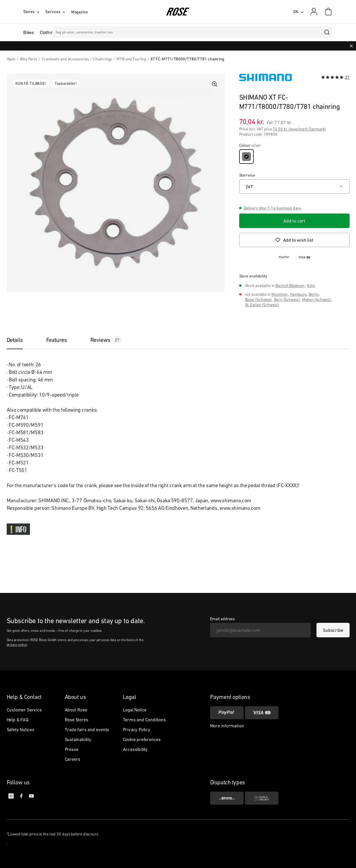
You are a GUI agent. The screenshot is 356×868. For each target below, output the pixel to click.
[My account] (314, 12)
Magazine (79, 12)
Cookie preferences (142, 739)
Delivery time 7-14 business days (273, 208)
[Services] (58, 12)
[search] (327, 32)
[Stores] (34, 12)
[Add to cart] (294, 221)
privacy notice (17, 645)
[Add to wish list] (294, 240)
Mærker (154, 32)
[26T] (294, 186)
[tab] (21, 340)
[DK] (298, 12)
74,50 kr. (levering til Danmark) (299, 129)
